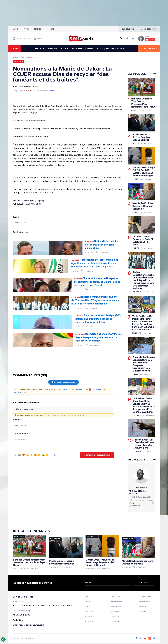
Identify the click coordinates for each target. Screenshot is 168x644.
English (52, 91)
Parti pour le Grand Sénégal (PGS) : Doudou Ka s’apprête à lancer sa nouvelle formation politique (98, 319)
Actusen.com (90, 617)
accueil (15, 49)
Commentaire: (64, 441)
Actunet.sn (89, 622)
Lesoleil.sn (89, 602)
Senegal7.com (116, 607)
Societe (136, 248)
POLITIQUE (40, 49)
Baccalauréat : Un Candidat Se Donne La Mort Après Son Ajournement (144, 444)
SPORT (90, 49)
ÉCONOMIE (53, 49)
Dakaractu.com (116, 622)
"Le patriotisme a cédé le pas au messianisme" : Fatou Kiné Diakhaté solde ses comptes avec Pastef (97, 282)
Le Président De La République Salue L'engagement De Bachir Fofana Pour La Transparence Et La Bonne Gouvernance (144, 405)
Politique (29, 57)
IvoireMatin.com (145, 602)
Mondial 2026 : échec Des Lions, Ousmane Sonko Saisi (143, 206)
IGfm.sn (88, 607)
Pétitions (38, 29)
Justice (136, 143)
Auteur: (64, 424)
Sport (134, 110)
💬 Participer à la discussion (63, 382)
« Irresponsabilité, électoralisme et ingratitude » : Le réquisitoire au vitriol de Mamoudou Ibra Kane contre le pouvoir (94, 263)
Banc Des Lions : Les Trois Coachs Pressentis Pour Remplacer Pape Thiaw (143, 103)
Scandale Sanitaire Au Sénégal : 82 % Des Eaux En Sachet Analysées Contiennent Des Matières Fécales (144, 364)
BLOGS (100, 49)
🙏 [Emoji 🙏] (31, 455)
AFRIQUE (110, 49)
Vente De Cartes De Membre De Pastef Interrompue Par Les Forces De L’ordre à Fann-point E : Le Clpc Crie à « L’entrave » (143, 323)
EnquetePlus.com (145, 597)
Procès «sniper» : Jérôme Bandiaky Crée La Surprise (141, 137)
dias (26, 223)
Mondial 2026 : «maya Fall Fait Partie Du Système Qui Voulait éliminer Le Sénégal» (144, 172)
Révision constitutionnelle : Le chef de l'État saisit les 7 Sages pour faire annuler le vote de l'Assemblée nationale (96, 300)
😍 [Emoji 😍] (35, 455)
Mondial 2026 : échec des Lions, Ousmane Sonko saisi (138, 562)
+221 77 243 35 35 (22, 606)
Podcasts (50, 29)
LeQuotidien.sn (116, 617)
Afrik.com (142, 612)
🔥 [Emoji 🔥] (39, 455)
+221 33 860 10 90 (42, 606)
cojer (17, 223)
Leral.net (88, 597)
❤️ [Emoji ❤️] (24, 455)
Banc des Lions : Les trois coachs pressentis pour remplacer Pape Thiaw (29, 562)
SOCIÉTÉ (65, 49)
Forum (26, 29)
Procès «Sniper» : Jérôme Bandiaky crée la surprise (62, 562)
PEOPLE (121, 49)
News (22, 57)
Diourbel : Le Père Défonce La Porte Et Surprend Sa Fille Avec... (143, 241)
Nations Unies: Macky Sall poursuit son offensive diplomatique (101, 245)
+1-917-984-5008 (21, 615)
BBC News (143, 607)
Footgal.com (90, 612)
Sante (135, 374)
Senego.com (115, 597)
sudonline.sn (115, 612)
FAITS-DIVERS (78, 49)
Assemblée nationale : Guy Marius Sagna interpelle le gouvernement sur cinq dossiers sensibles (98, 337)
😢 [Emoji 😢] (43, 455)
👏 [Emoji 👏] (47, 455)
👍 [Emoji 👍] (27, 455)
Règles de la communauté (25, 409)
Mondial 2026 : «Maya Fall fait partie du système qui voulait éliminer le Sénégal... (100, 562)
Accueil (16, 29)
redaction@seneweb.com (31, 625)
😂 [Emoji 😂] (20, 455)
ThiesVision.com (117, 602)
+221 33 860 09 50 (62, 606)
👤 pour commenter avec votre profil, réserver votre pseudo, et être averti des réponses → (51, 415)
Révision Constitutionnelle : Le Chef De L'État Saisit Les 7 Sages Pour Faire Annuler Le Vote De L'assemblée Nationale (143, 280)
